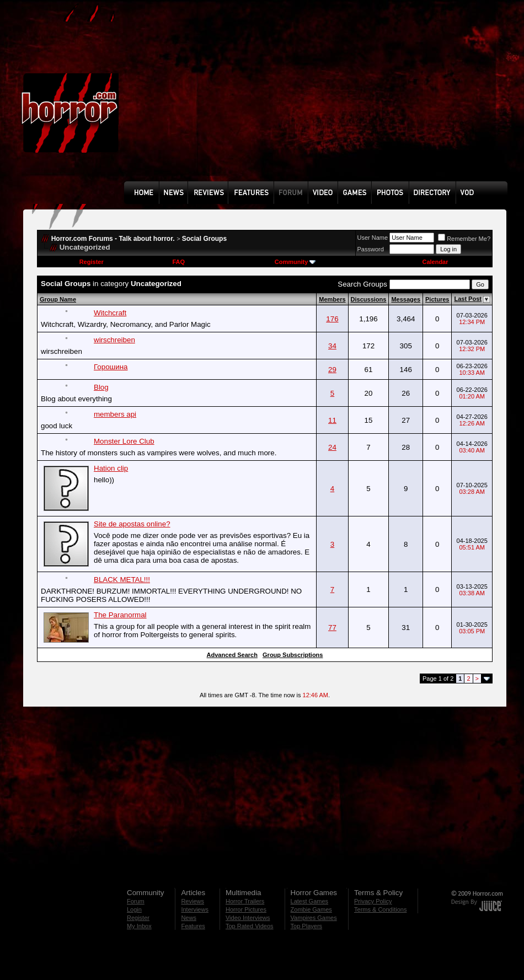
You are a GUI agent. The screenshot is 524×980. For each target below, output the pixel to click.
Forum (136, 901)
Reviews (193, 901)
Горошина (111, 367)
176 (332, 319)
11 (332, 420)
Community (295, 262)
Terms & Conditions (380, 909)
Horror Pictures (246, 909)
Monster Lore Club (124, 441)
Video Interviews (248, 918)
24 (332, 447)
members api (115, 414)
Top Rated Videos (250, 926)
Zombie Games (311, 909)
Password (371, 249)
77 (332, 628)
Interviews (195, 909)
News (189, 918)
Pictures (437, 299)
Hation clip (111, 468)
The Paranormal (120, 615)
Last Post (468, 299)
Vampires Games (314, 918)
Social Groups (204, 239)
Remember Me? (464, 239)
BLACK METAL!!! (122, 580)
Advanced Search (232, 655)
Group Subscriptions (293, 655)
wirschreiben (114, 340)
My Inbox (139, 926)
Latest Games (309, 901)
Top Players (306, 926)
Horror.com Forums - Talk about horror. (113, 239)
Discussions (369, 299)
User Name (373, 238)
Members (332, 299)
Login (134, 909)
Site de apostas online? (132, 524)
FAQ (178, 262)
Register (92, 262)
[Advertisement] (272, 99)
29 (332, 370)
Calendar (435, 262)
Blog (101, 387)
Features (193, 926)
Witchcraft (110, 313)
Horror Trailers (245, 901)
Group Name (58, 299)
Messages (406, 299)
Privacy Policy (373, 901)
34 (332, 346)
